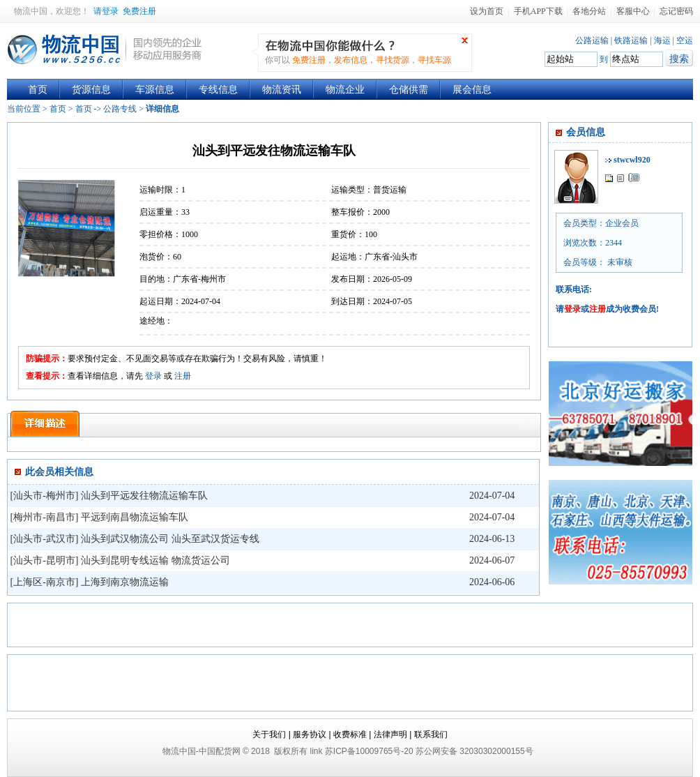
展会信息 (472, 90)
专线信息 (218, 90)
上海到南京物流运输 (125, 582)
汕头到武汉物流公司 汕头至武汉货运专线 (170, 539)
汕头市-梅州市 (44, 496)
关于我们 (269, 734)
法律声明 (390, 734)
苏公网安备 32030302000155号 (474, 751)
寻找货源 (393, 60)
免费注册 (139, 11)
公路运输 (592, 40)
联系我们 (431, 734)
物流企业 (345, 90)
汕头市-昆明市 (44, 560)
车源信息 (155, 90)
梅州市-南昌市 (44, 517)
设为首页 (487, 11)
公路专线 (120, 109)
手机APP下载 (538, 11)
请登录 (106, 11)
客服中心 (633, 11)
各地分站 (589, 11)
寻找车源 (434, 60)
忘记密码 (676, 11)
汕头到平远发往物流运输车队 (144, 496)
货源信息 (91, 90)
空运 (685, 40)
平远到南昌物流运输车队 (135, 517)
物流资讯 (282, 90)
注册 (183, 376)
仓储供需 (409, 90)
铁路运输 (631, 40)
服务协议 (310, 734)
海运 (662, 40)
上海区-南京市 (44, 582)
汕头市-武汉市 (44, 539)
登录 (153, 376)
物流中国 (31, 11)
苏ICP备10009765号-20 (369, 751)
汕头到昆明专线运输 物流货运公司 (155, 560)
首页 (38, 90)
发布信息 (351, 60)
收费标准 (350, 734)
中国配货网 (220, 751)
